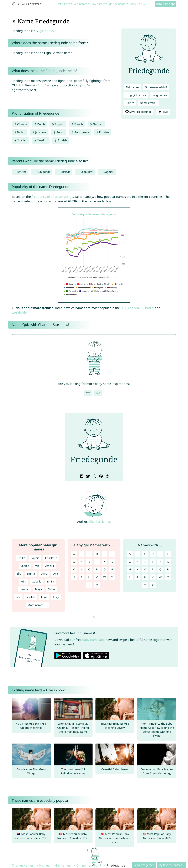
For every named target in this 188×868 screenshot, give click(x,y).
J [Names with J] (153, 562)
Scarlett (31, 597)
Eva (18, 597)
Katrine (22, 172)
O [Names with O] (145, 569)
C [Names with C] (145, 554)
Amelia (50, 566)
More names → (37, 605)
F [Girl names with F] (112, 554)
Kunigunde (44, 172)
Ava (56, 574)
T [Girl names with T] (82, 577)
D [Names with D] (153, 554)
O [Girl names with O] (89, 569)
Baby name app (166, 4)
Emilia (21, 558)
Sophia (35, 558)
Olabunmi (87, 172)
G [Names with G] (130, 562)
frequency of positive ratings (52, 197)
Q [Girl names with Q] (105, 569)
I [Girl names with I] (89, 562)
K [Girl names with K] (105, 562)
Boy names (98, 4)
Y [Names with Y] (145, 585)
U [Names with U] (145, 577)
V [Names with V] (153, 577)
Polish (59, 132)
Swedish (41, 140)
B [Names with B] (137, 554)
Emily (51, 581)
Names (130, 103)
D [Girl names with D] (97, 554)
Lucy (56, 597)
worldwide (19, 312)
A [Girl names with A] (74, 554)
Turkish (61, 140)
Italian (19, 132)
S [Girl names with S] (74, 577)
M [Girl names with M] (74, 569)
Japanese (39, 132)
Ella (19, 574)
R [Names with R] (168, 569)
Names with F (148, 103)
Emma (31, 574)
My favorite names (170, 865)
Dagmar (108, 172)
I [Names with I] (145, 562)
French (77, 124)
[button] (69, 444)
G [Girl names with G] (74, 562)
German (96, 124)
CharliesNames (100, 522)
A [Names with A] (130, 554)
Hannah (25, 589)
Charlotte (51, 558)
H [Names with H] (137, 562)
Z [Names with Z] (153, 585)
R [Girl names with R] (112, 569)
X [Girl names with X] (112, 577)
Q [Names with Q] (160, 569)
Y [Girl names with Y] (89, 585)
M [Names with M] (130, 569)
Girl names (81, 4)
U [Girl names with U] (89, 577)
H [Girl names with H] (82, 562)
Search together (144, 865)
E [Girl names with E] (105, 554)
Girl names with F (156, 87)
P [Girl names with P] (97, 569)
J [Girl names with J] (97, 562)
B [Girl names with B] (82, 554)
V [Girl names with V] (97, 577)
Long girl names (136, 95)
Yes (88, 393)
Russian (102, 132)
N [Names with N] (137, 569)
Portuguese (80, 132)
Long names (159, 95)
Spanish (20, 140)
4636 (163, 112)
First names (63, 4)
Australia (147, 308)
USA (123, 308)
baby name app (93, 640)
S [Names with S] (130, 577)
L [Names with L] (168, 562)
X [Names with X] (168, 577)
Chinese (20, 124)
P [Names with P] (153, 569)
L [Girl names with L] (112, 562)
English (58, 124)
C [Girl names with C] (89, 554)
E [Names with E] (160, 554)
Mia (37, 566)
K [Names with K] (160, 562)
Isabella (37, 581)
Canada (133, 308)
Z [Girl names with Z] (97, 585)
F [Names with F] (168, 554)
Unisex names (118, 4)
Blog (133, 4)
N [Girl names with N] (82, 569)
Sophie (25, 566)
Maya (38, 589)
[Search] (146, 4)
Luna (44, 597)
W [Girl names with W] (105, 577)
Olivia (44, 574)
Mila (23, 581)
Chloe (51, 589)
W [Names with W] (160, 577)
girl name (46, 31)
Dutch (39, 124)
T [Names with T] (137, 577)
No (98, 393)
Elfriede (66, 172)
